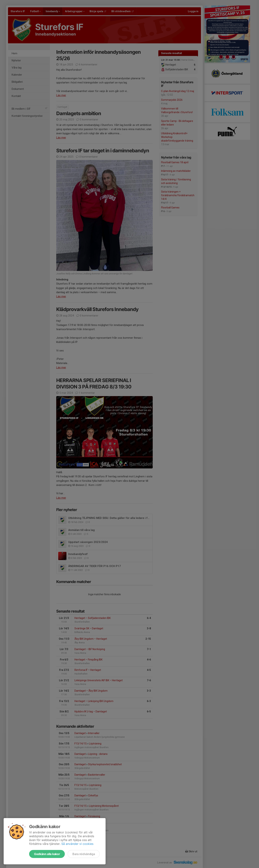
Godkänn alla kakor (47, 854)
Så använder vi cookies (77, 844)
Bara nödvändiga (84, 854)
